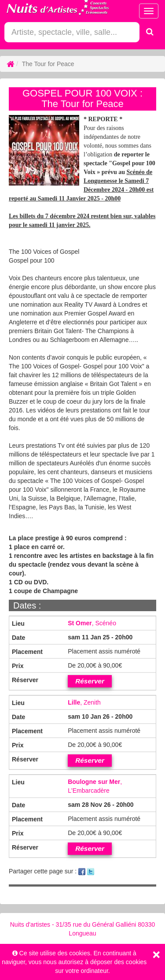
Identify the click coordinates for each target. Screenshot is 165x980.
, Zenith (84, 702)
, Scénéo (92, 623)
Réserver (90, 681)
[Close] (156, 954)
